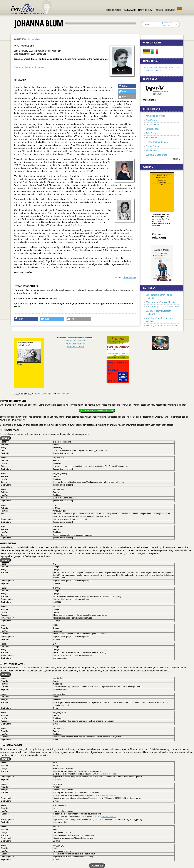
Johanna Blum (34, 39)
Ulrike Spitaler (129, 277)
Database (130, 10)
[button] (127, 86)
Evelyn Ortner (152, 146)
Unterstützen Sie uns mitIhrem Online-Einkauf (76, 344)
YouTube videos (8, 543)
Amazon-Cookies (109, 774)
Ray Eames (151, 120)
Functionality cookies (13, 664)
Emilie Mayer (152, 138)
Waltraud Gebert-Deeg (157, 155)
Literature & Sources (35, 67)
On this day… (146, 10)
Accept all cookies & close (97, 411)
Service (170, 10)
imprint (37, 394)
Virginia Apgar (153, 129)
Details (5, 438)
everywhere (167, 23)
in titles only (167, 25)
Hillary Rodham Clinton (157, 142)
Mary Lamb (151, 151)
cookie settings (64, 394)
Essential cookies (10, 430)
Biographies (113, 10)
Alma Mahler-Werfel (155, 116)
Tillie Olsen (151, 133)
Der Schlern (76, 225)
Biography (18, 67)
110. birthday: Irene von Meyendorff (163, 307)
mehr (176, 159)
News (159, 10)
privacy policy (48, 394)
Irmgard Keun (152, 124)
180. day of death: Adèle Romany (162, 326)
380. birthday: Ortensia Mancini (161, 302)
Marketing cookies (11, 745)
